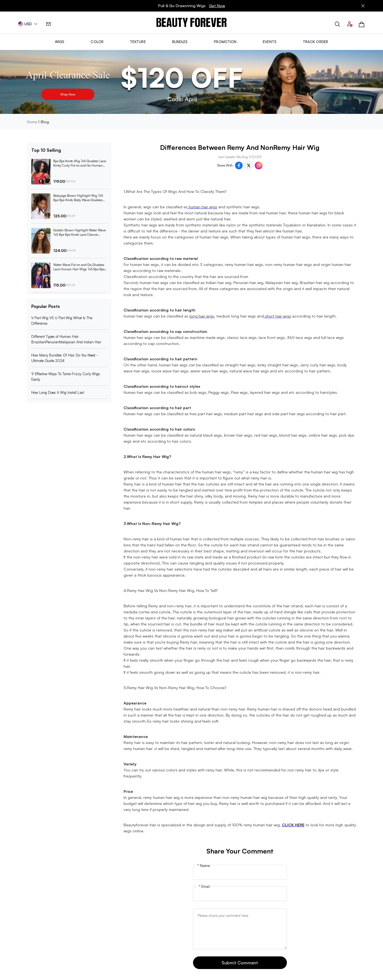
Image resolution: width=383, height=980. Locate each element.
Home (32, 122)
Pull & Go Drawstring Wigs (192, 6)
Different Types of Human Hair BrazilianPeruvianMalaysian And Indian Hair (66, 339)
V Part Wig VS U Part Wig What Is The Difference (62, 321)
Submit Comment (240, 963)
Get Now (217, 6)
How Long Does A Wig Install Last (58, 392)
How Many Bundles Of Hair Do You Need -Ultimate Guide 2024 (65, 358)
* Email (204, 886)
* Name (204, 866)
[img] (191, 23)
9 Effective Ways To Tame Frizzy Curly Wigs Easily (66, 377)
